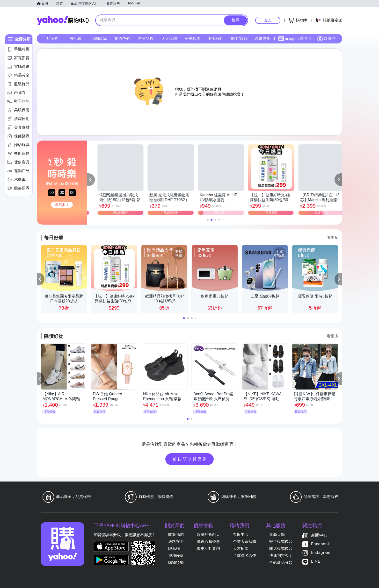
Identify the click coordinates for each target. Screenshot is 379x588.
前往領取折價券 (190, 459)
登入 (268, 20)
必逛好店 (216, 39)
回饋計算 (99, 39)
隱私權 (174, 549)
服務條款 (176, 556)
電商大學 (277, 535)
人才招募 (241, 549)
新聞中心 (319, 535)
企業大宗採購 (245, 542)
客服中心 (241, 535)
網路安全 (176, 542)
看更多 (333, 237)
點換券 (52, 39)
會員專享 (262, 39)
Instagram (321, 553)
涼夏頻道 (192, 39)
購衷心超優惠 (208, 542)
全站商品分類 (281, 563)
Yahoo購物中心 (63, 20)
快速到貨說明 (281, 556)
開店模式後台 (281, 549)
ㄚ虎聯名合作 (245, 556)
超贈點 (326, 39)
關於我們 (176, 535)
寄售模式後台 (281, 542)
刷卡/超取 (239, 39)
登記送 (76, 39)
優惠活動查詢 (208, 549)
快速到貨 (146, 39)
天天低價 (169, 39)
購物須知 (176, 563)
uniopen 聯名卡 (295, 39)
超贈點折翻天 (208, 535)
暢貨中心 (122, 39)
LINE (316, 561)
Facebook (321, 544)
